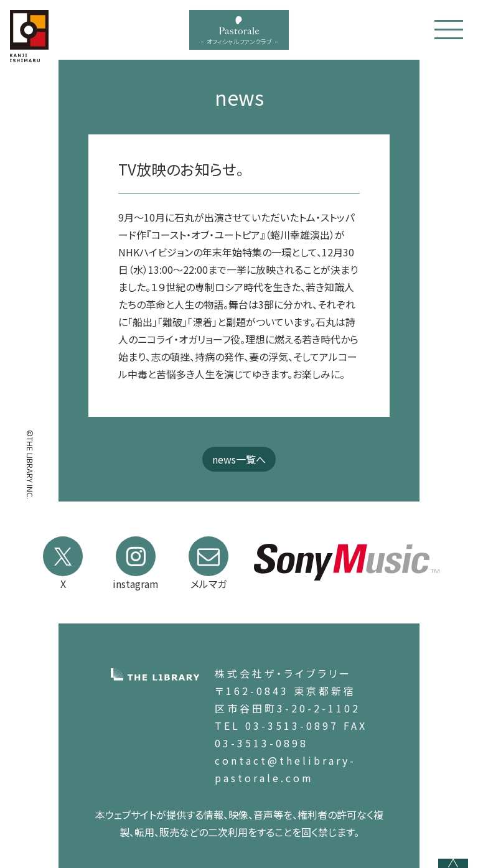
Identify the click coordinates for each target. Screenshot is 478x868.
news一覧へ (239, 459)
